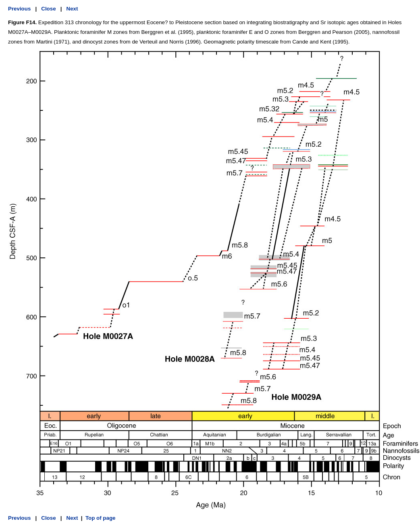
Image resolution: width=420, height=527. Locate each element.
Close (48, 9)
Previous (19, 9)
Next (72, 9)
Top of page (101, 518)
